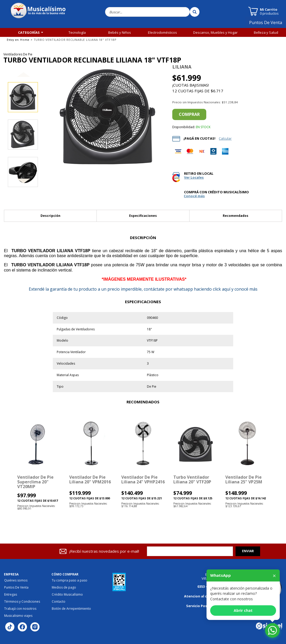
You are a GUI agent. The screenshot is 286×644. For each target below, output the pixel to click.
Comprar (189, 114)
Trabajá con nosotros (20, 609)
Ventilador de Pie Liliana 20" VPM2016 (90, 479)
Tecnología (77, 32)
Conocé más (194, 196)
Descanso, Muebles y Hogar (215, 32)
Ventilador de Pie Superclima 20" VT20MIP (35, 482)
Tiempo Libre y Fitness (25, 41)
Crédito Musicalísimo (67, 595)
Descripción (50, 216)
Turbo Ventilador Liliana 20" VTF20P (192, 479)
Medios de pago (64, 587)
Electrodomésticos (162, 32)
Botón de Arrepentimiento (71, 609)
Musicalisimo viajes (18, 616)
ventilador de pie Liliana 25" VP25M (244, 479)
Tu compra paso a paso (70, 580)
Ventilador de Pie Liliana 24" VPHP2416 (143, 479)
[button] (24, 79)
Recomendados (236, 216)
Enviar (248, 551)
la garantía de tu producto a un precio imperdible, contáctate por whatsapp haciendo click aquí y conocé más (143, 289)
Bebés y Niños (120, 32)
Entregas (11, 595)
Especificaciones (143, 216)
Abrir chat (243, 610)
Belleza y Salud (266, 32)
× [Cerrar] (274, 575)
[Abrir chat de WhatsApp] (272, 630)
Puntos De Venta (268, 24)
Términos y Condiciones (22, 602)
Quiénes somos (16, 580)
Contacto (59, 602)
